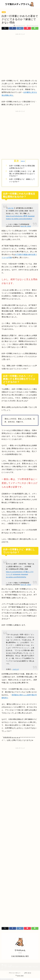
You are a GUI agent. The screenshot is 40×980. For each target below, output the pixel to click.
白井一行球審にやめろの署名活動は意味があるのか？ (22, 167)
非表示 (23, 161)
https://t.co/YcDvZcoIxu (14, 216)
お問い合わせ (28, 973)
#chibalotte (17, 574)
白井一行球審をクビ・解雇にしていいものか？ (22, 180)
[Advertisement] (20, 56)
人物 (4, 12)
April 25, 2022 (26, 585)
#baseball (31, 216)
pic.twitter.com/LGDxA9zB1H (22, 219)
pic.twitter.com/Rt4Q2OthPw (16, 577)
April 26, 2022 (26, 226)
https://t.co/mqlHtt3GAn (14, 572)
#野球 (25, 216)
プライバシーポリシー (15, 973)
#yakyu (8, 219)
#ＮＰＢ (11, 208)
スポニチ (16, 669)
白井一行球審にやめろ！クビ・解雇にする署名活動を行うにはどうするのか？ (22, 174)
